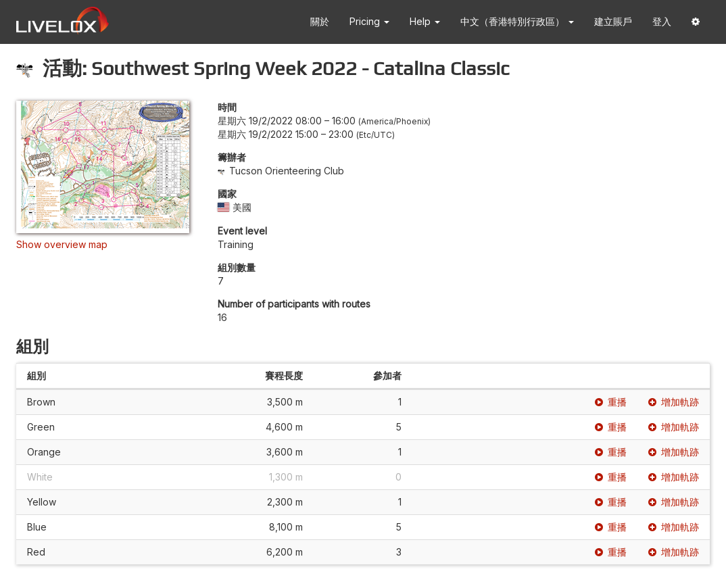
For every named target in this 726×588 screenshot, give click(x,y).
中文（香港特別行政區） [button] (517, 21)
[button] (696, 22)
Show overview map (62, 244)
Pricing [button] (369, 21)
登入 (662, 21)
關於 (320, 21)
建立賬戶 (613, 21)
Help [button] (425, 21)
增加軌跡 (674, 402)
